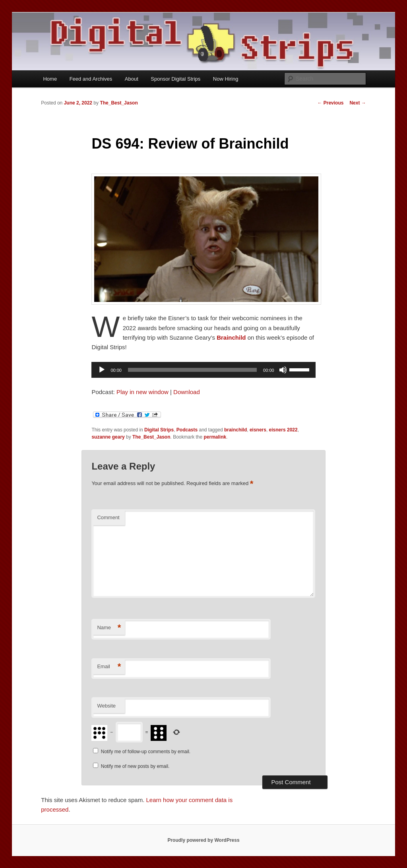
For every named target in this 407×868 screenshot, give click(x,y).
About (132, 79)
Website (106, 706)
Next (358, 103)
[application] (203, 370)
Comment (108, 517)
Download (187, 392)
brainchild (235, 430)
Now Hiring (226, 79)
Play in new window (142, 392)
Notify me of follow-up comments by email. (146, 752)
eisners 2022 (283, 430)
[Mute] (283, 370)
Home (50, 79)
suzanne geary (108, 437)
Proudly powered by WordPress (203, 840)
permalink (215, 437)
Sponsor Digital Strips (175, 79)
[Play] (102, 370)
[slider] (192, 370)
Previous (330, 103)
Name (109, 628)
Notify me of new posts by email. (135, 766)
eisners (258, 430)
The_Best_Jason (119, 103)
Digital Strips (159, 430)
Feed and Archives (91, 79)
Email (109, 667)
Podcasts (187, 430)
